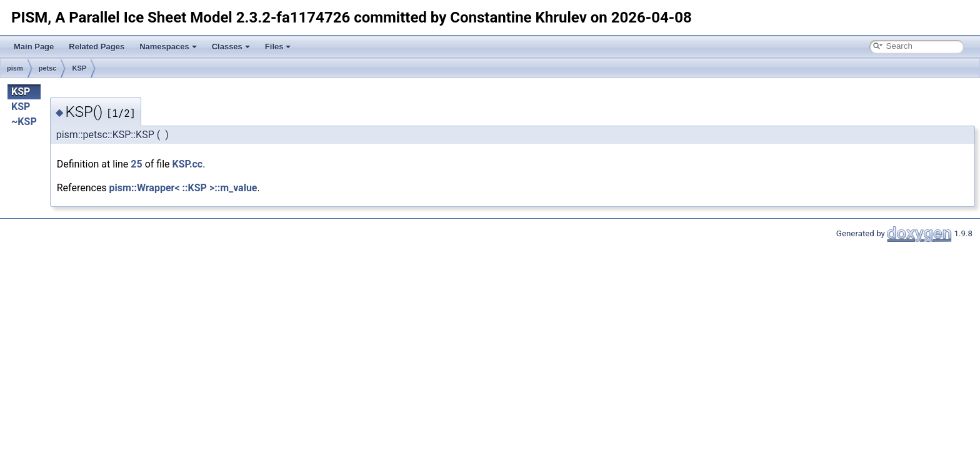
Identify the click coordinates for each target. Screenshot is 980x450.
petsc (48, 68)
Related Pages (97, 47)
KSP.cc (188, 164)
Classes (231, 47)
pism (15, 68)
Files (278, 47)
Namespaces (168, 47)
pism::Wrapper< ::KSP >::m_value (183, 188)
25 (136, 164)
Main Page (34, 47)
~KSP (24, 122)
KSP (79, 68)
